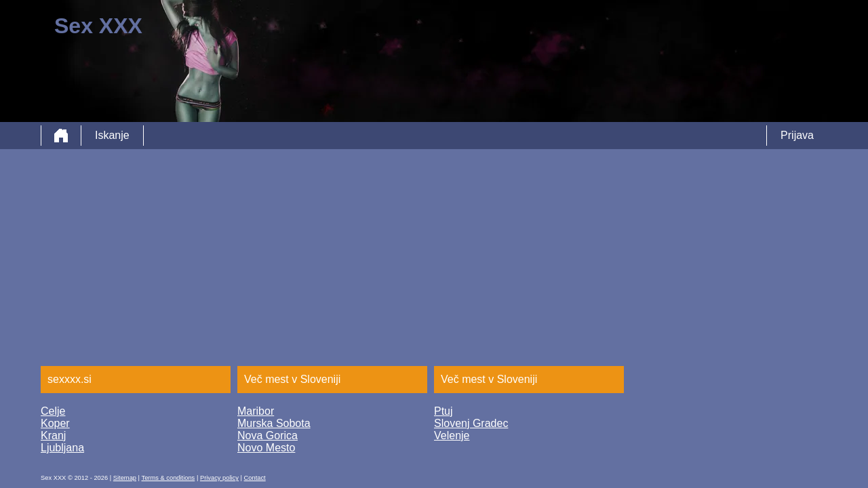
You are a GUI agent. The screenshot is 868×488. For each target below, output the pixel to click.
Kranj (53, 435)
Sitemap (125, 478)
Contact (255, 478)
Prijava (797, 135)
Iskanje (112, 135)
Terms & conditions (168, 478)
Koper (55, 423)
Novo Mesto (266, 448)
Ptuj (443, 411)
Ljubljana (62, 448)
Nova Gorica (268, 435)
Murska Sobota (274, 423)
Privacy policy (219, 478)
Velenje (452, 435)
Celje (53, 411)
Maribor (256, 411)
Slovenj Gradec (471, 423)
